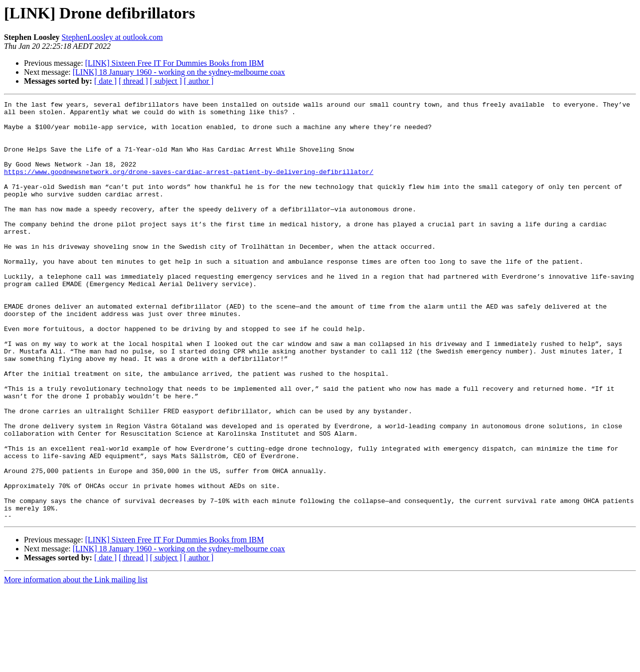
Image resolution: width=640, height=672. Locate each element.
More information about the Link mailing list (76, 663)
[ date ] (105, 81)
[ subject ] (166, 81)
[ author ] (199, 81)
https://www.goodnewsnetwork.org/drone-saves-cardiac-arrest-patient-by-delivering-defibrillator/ (189, 186)
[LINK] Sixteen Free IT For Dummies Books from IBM (175, 63)
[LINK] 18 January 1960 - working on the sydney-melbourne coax (179, 72)
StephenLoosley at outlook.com (112, 37)
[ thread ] (133, 81)
